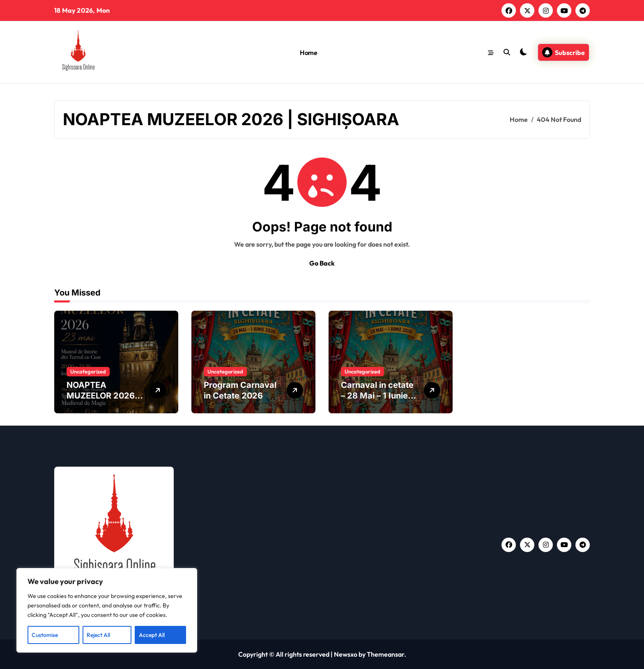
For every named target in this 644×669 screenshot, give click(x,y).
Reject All (98, 635)
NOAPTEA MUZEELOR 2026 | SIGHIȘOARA (103, 396)
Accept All (152, 635)
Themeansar (385, 654)
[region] (107, 610)
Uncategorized (88, 371)
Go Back (322, 263)
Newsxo (346, 654)
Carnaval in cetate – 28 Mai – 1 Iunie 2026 (377, 396)
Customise (45, 635)
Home (308, 53)
